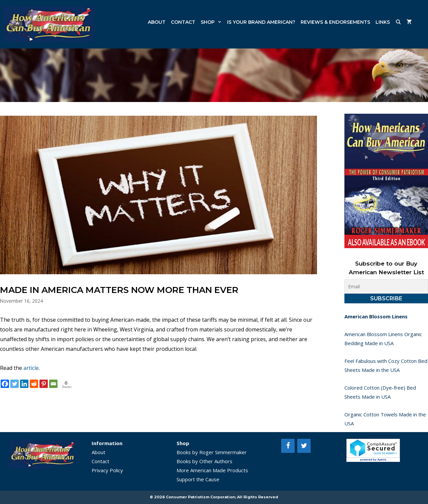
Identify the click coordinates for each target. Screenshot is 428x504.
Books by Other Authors (204, 461)
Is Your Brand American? (261, 22)
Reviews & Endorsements (335, 22)
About (157, 22)
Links (383, 22)
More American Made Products (212, 470)
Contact (183, 22)
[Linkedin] (24, 384)
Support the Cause (198, 479)
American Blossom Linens (376, 316)
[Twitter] (15, 384)
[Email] (53, 384)
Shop (212, 22)
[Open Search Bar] (398, 22)
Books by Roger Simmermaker (212, 452)
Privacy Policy (107, 470)
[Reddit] (34, 384)
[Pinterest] (44, 384)
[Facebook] (5, 384)
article (31, 368)
